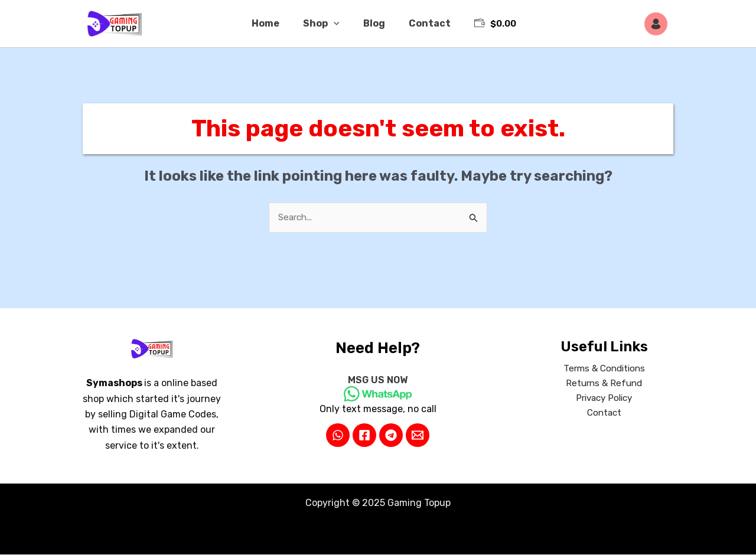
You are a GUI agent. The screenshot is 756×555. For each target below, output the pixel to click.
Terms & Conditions (604, 370)
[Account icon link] (659, 24)
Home (273, 23)
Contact (423, 23)
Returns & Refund (604, 385)
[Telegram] (391, 436)
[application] (336, 24)
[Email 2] (418, 436)
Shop (324, 24)
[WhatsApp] (338, 436)
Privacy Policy (604, 401)
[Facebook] (364, 436)
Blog (372, 23)
